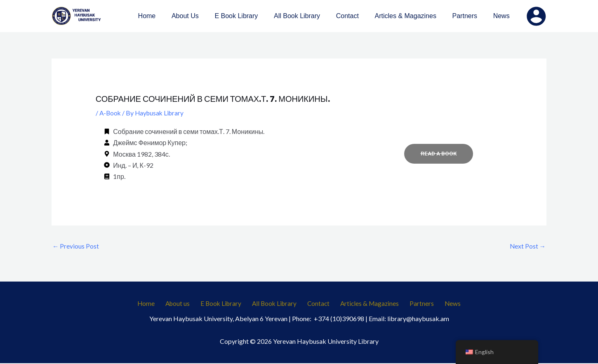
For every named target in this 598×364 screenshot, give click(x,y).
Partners (416, 304)
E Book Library (225, 304)
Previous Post (76, 246)
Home (157, 304)
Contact (318, 304)
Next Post (527, 246)
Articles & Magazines (366, 304)
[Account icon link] (536, 16)
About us (185, 304)
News (443, 304)
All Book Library (277, 304)
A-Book (111, 113)
